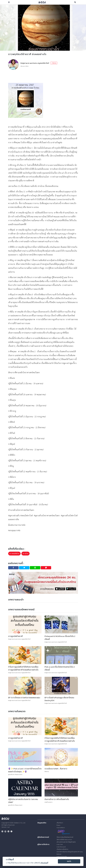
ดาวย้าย (26, 554)
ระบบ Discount (61, 847)
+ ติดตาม (54, 63)
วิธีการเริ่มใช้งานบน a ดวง (64, 840)
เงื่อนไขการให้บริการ (62, 849)
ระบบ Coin (60, 844)
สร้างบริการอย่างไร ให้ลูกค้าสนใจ (66, 842)
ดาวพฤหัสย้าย (14, 554)
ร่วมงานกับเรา (61, 828)
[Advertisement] (45, 76)
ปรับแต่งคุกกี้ (44, 863)
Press (58, 825)
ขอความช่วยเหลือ (62, 857)
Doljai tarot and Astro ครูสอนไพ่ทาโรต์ (35, 63)
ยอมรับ (69, 861)
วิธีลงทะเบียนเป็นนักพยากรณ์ (65, 837)
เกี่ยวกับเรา (60, 823)
